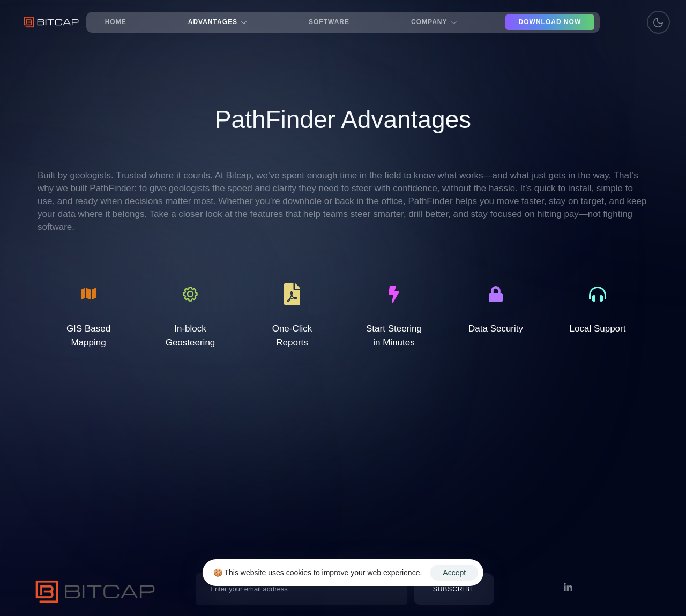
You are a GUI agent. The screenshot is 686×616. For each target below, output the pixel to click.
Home (116, 22)
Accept (454, 573)
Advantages (218, 22)
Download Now (550, 22)
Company (434, 22)
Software (329, 22)
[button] (454, 589)
